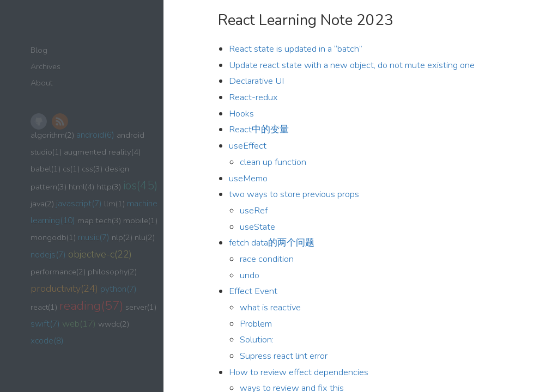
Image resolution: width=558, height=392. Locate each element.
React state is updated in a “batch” (296, 49)
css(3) (92, 169)
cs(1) (71, 169)
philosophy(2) (112, 272)
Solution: (257, 339)
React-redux (253, 97)
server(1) (141, 307)
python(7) (119, 289)
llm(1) (114, 204)
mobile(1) (140, 220)
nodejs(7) (48, 255)
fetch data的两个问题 (272, 243)
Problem (256, 324)
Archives (46, 67)
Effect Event (253, 291)
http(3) (109, 187)
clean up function (273, 162)
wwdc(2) (114, 324)
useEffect (248, 146)
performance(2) (58, 272)
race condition (267, 259)
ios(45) (140, 186)
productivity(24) (64, 289)
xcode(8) (47, 341)
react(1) (44, 307)
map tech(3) (99, 220)
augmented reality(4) (102, 152)
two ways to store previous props (294, 194)
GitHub (39, 121)
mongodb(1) (53, 237)
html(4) (82, 187)
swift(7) (45, 324)
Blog (39, 50)
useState (257, 227)
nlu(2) (145, 237)
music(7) (94, 237)
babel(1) (46, 169)
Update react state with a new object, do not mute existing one (352, 65)
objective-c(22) (100, 254)
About (41, 83)
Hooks (241, 114)
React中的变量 (259, 129)
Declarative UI (256, 81)
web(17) (79, 324)
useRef (254, 210)
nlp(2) (122, 237)
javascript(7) (79, 203)
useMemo (248, 178)
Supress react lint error (284, 356)
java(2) (42, 204)
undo (250, 275)
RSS (60, 121)
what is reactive (270, 307)
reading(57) (91, 306)
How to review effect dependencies (299, 372)
